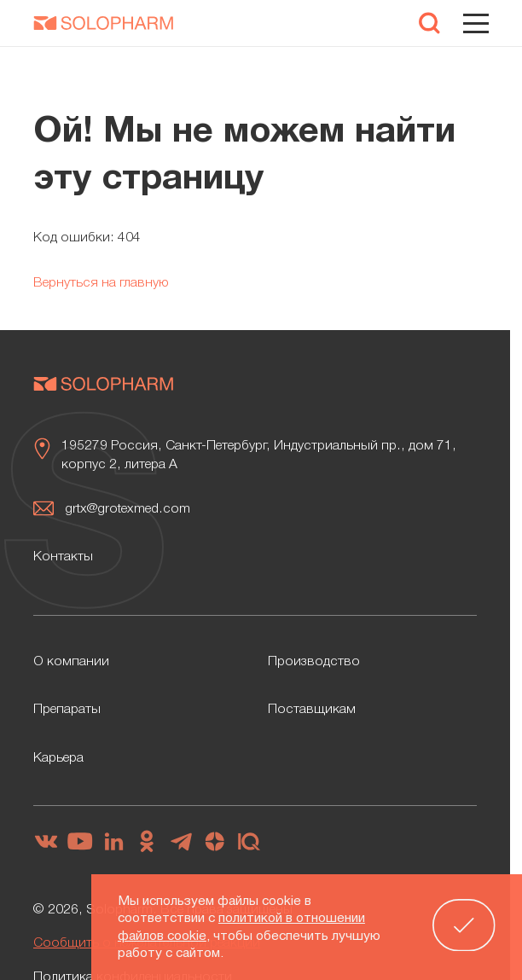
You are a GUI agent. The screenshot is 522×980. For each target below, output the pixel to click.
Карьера (58, 758)
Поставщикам (312, 710)
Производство (314, 662)
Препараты (67, 710)
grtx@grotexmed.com (128, 509)
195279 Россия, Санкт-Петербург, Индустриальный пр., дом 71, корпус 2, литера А (259, 455)
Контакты (63, 557)
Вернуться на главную (101, 283)
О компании (71, 662)
